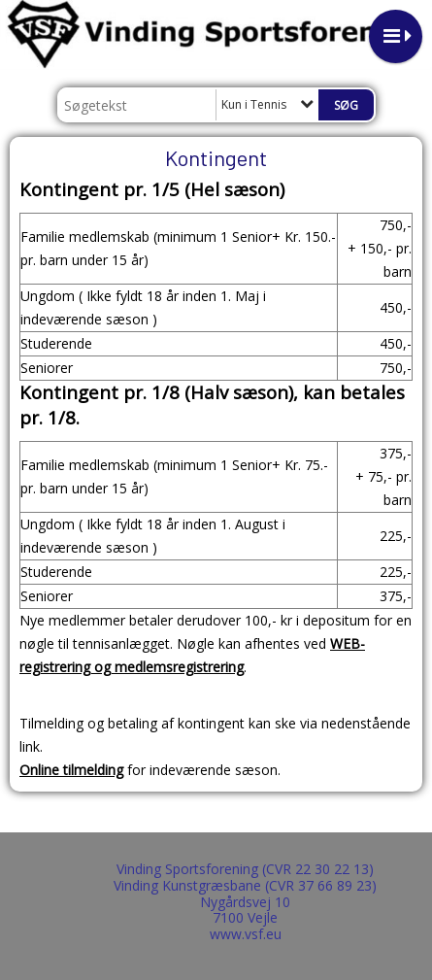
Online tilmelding (71, 770)
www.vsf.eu (246, 934)
